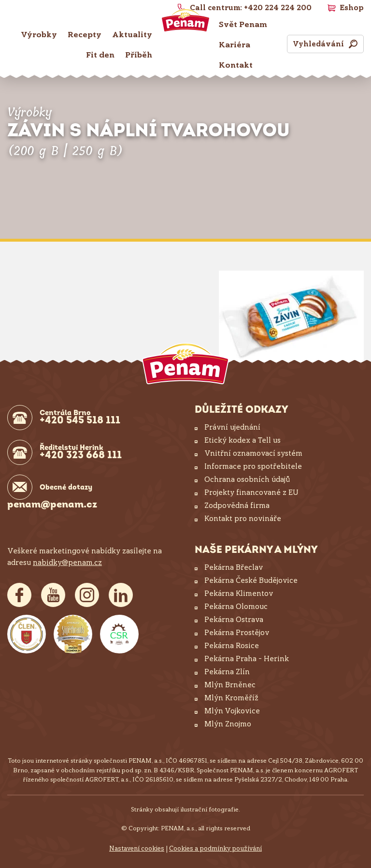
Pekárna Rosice (232, 646)
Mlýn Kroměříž (231, 698)
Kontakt (236, 65)
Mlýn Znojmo (228, 724)
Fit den (100, 55)
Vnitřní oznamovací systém (253, 453)
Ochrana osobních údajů (247, 479)
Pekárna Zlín (227, 672)
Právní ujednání (232, 427)
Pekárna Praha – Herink (247, 659)
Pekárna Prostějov (237, 633)
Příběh (139, 55)
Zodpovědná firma (237, 506)
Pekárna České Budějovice (251, 580)
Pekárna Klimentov (239, 593)
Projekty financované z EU (251, 492)
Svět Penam (243, 24)
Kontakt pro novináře (243, 519)
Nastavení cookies (137, 848)
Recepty (85, 35)
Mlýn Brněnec (230, 685)
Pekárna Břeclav (234, 567)
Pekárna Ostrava (234, 620)
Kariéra (235, 45)
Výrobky (39, 35)
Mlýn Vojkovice (232, 711)
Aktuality (132, 35)
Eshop (352, 8)
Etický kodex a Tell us (243, 440)
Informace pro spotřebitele (253, 466)
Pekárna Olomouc (236, 607)
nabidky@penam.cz (67, 563)
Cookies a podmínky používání (215, 848)
